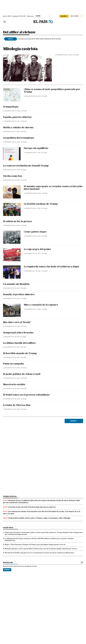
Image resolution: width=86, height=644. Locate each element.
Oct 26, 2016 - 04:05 (19, 299)
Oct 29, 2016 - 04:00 (40, 271)
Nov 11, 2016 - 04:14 (40, 153)
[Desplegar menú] (5, 22)
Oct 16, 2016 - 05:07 (19, 357)
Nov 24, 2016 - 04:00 (19, 111)
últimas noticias (10, 496)
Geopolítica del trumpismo (19, 138)
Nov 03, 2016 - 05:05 (19, 225)
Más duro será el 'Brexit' (17, 322)
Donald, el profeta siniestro (19, 295)
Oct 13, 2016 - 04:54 (19, 368)
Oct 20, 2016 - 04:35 (19, 326)
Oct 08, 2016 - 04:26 (19, 399)
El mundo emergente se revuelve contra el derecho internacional (53, 188)
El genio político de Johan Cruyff (22, 374)
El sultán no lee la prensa (17, 222)
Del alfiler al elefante (19, 32)
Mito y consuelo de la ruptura (41, 305)
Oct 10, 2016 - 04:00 (19, 378)
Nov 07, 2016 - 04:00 (40, 208)
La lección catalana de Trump (41, 204)
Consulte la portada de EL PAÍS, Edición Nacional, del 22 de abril (39, 39)
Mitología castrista (20, 49)
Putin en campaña (13, 364)
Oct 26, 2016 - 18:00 (19, 288)
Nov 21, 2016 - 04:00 (19, 121)
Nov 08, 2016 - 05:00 (40, 193)
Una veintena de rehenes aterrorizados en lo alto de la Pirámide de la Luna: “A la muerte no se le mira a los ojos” (42, 513)
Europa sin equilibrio (36, 148)
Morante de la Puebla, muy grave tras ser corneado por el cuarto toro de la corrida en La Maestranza (39, 553)
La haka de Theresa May (17, 405)
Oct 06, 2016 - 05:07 (19, 409)
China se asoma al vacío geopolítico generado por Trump (52, 91)
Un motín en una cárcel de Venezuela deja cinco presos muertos (32, 507)
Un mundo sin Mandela (16, 284)
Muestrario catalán (14, 385)
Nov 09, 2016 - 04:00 (19, 180)
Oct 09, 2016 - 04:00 (19, 389)
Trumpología (11, 107)
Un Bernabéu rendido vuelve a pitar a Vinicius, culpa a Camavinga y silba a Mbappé (39, 518)
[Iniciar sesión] (76, 16)
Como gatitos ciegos (35, 232)
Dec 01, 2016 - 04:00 (71, 55)
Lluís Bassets (59, 55)
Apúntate (7, 570)
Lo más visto (8, 528)
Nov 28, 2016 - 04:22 (40, 96)
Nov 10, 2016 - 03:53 (19, 170)
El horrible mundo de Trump (20, 354)
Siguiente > (74, 421)
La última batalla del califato (19, 343)
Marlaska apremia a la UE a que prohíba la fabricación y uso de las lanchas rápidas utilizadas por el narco (41, 549)
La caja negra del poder (37, 249)
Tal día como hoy (13, 176)
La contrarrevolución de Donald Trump (26, 166)
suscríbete (64, 16)
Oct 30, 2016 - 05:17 (40, 254)
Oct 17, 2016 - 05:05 (19, 347)
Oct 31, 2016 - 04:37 (40, 236)
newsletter (8, 563)
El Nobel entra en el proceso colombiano (26, 395)
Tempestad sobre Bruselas (18, 333)
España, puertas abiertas (17, 117)
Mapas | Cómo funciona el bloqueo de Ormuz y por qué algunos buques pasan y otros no (35, 544)
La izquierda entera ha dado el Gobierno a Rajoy (52, 267)
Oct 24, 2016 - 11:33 (40, 309)
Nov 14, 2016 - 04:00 (19, 142)
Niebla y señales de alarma (18, 128)
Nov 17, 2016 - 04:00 (19, 132)
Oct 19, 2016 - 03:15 (19, 337)
